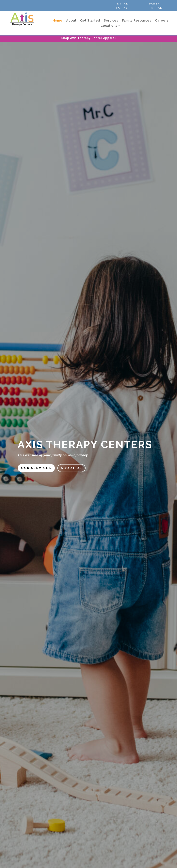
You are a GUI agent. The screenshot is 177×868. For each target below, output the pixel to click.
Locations (109, 26)
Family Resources (137, 21)
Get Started (90, 21)
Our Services (36, 468)
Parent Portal (156, 6)
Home (58, 21)
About (71, 21)
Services (111, 21)
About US (71, 468)
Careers (162, 21)
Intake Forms (122, 6)
